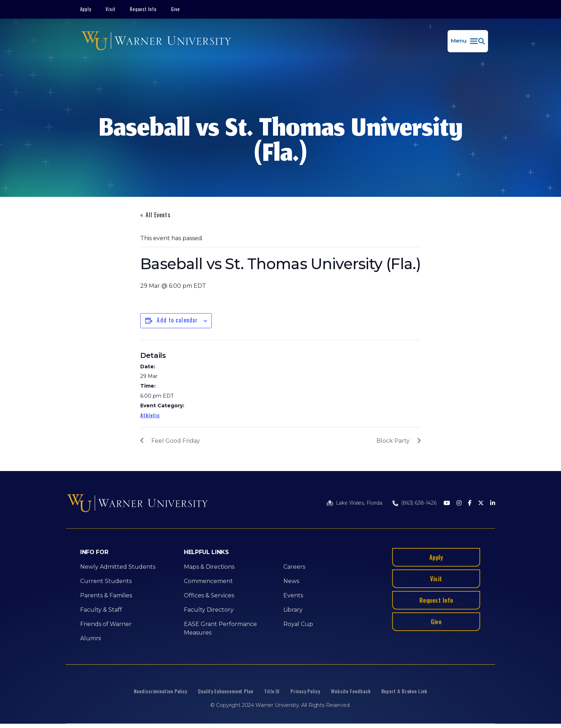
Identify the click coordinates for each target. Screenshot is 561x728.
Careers (294, 567)
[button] (468, 41)
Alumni (91, 638)
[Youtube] (447, 503)
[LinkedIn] (493, 503)
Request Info (143, 9)
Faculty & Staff (101, 610)
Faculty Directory (209, 610)
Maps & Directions (209, 567)
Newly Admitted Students (118, 567)
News (291, 581)
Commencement (208, 581)
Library (293, 610)
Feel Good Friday (176, 441)
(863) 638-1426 (419, 503)
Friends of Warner (106, 624)
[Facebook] (470, 503)
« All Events (155, 215)
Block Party (393, 441)
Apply (86, 9)
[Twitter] (481, 503)
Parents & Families (106, 595)
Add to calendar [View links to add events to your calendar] (177, 320)
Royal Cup (298, 624)
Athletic (150, 415)
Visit (111, 9)
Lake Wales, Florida (359, 503)
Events (293, 595)
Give (175, 9)
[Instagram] (459, 503)
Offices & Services (209, 595)
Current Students (106, 581)
